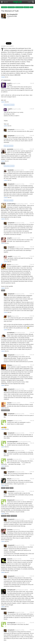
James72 (10, 559)
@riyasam (14, 403)
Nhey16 (9, 479)
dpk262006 (10, 149)
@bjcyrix (13, 265)
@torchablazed (18, 333)
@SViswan (15, 365)
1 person (3, 102)
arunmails (10, 459)
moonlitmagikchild (12, 442)
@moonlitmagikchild (22, 442)
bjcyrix (9, 265)
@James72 (15, 559)
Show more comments (9, 146)
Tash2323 (10, 530)
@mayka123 (13, 14)
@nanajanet (16, 421)
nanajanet (10, 421)
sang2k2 (9, 238)
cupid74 (9, 83)
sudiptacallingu (11, 204)
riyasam (9, 403)
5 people (3, 77)
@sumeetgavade (19, 623)
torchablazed (11, 333)
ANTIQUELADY (11, 590)
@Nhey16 (14, 479)
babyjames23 (11, 500)
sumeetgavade (11, 623)
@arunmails (16, 459)
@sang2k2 (15, 238)
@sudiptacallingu (20, 204)
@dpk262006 (16, 149)
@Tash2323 (15, 530)
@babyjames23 (18, 500)
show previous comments (9, 105)
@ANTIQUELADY (20, 590)
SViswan (9, 365)
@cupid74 (14, 83)
